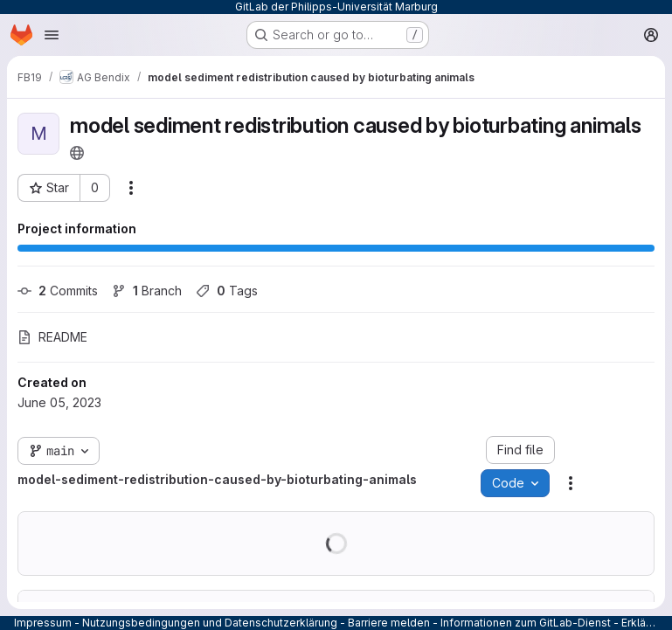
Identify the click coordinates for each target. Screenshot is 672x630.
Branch (147, 291)
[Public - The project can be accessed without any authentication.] (77, 153)
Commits (58, 291)
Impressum (43, 623)
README (52, 337)
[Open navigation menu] (52, 35)
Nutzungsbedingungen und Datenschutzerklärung (210, 623)
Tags (227, 291)
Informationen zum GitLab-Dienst (526, 623)
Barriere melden (389, 623)
